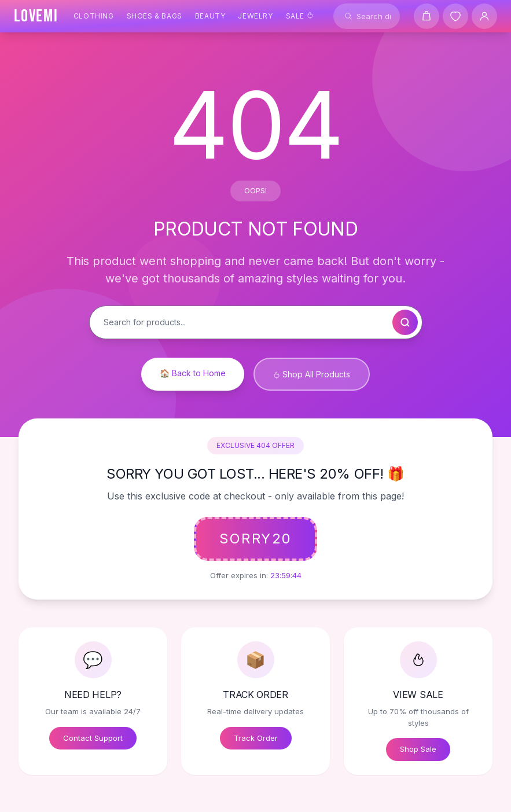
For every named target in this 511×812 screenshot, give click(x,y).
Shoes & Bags (155, 16)
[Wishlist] (455, 16)
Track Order (256, 738)
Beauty (210, 16)
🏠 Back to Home (193, 373)
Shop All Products (312, 374)
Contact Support (93, 738)
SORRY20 (256, 539)
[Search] (348, 16)
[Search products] (367, 16)
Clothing (94, 16)
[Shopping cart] (427, 16)
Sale (300, 16)
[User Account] (484, 16)
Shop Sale (418, 749)
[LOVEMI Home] (36, 16)
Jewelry (255, 16)
